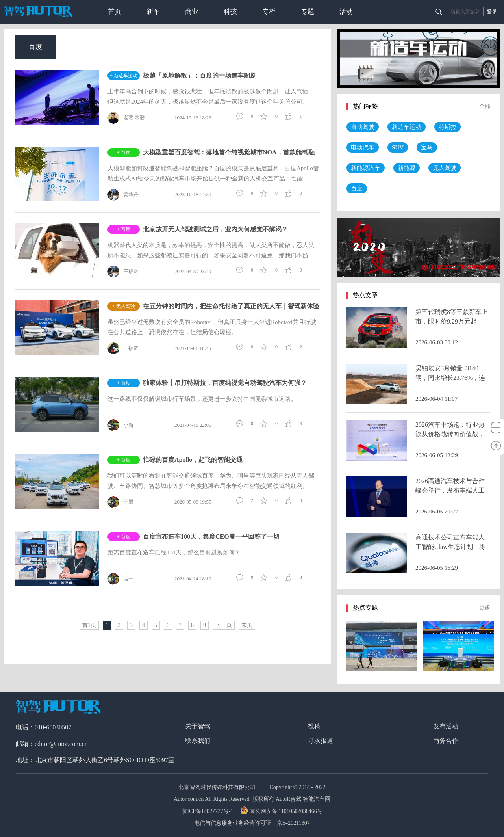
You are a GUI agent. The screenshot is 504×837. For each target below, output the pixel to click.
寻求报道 (321, 741)
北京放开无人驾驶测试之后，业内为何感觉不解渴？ (215, 229)
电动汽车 (363, 147)
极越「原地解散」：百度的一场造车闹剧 (200, 75)
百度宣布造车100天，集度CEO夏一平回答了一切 (211, 537)
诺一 (120, 579)
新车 (153, 12)
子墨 (120, 502)
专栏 (269, 12)
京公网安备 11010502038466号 (282, 811)
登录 (492, 12)
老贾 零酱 (126, 118)
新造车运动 (407, 127)
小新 (120, 425)
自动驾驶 (363, 127)
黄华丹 (123, 195)
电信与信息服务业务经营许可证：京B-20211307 (252, 823)
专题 (308, 12)
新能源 (407, 168)
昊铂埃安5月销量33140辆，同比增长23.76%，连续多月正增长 (450, 378)
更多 (485, 607)
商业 (192, 12)
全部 (485, 106)
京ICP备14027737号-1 (208, 811)
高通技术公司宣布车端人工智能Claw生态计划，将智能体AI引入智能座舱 (450, 547)
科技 (230, 12)
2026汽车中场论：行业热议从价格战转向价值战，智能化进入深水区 (450, 434)
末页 (247, 625)
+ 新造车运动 (124, 76)
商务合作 (446, 741)
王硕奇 (123, 272)
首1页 (89, 625)
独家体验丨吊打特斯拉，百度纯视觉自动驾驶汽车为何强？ (225, 383)
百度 (35, 47)
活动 (346, 12)
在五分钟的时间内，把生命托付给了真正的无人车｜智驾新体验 (231, 306)
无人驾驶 (445, 168)
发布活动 (446, 726)
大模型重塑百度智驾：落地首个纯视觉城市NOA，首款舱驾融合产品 (238, 152)
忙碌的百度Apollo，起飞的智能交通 (193, 460)
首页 (115, 12)
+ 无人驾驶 (124, 306)
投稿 (314, 726)
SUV (398, 147)
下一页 (224, 625)
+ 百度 (124, 153)
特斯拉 (447, 127)
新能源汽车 (366, 168)
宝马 (427, 147)
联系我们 (198, 741)
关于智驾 (198, 726)
